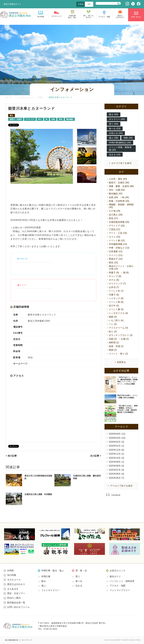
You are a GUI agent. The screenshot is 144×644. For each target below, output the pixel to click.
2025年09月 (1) (116, 462)
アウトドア (30, 119)
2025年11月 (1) (116, 454)
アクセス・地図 (118, 586)
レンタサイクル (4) (118, 313)
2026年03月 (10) (117, 438)
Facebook (116, 495)
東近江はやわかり (16, 584)
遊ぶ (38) (114, 138)
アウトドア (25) (117, 226)
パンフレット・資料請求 (122, 581)
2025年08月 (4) (116, 466)
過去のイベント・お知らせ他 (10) (121, 267)
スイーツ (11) (116, 255)
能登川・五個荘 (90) (119, 183)
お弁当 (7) (114, 287)
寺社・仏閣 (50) (117, 190)
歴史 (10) (113, 263)
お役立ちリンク (118, 571)
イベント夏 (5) (116, 309)
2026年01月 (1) (116, 446)
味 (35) (126, 197)
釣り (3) (113, 332)
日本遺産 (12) (116, 251)
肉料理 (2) (114, 343)
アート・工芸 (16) (118, 233)
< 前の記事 (11, 456)
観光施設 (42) (116, 194)
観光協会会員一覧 (16, 603)
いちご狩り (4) (116, 320)
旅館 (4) (113, 317)
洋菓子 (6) (114, 295)
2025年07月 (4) (116, 470)
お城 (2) (125, 339)
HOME (11, 571)
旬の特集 (12, 575)
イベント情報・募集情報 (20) (120, 149)
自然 (53, 119)
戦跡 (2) (113, 350)
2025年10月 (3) (116, 458)
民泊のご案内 (14, 598)
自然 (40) (113, 197)
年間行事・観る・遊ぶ (53, 571)
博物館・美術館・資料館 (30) (121, 206)
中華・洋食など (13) (119, 248)
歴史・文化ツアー (16, 593)
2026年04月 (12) (117, 434)
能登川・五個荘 (16, 119)
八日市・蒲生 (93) (118, 179)
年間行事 (46, 576)
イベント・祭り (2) (118, 354)
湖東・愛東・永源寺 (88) (121, 186)
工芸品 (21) (115, 229)
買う (78, 576)
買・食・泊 (81, 571)
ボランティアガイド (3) (121, 335)
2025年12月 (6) (116, 450)
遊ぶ (44, 586)
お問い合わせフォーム (18, 607)
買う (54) (114, 124)
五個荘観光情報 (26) (119, 222)
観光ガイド (115, 576)
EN (89, 4)
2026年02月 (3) (116, 442)
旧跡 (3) (113, 339)
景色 (61, 119)
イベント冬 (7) (116, 291)
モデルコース (14, 580)
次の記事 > (96, 456)
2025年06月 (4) (116, 474)
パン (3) (113, 324)
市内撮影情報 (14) (118, 244)
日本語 (81, 4)
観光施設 (70, 119)
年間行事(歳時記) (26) (120, 143)
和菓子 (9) (114, 273)
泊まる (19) (115, 155)
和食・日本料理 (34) (119, 201)
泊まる (79, 586)
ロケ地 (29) (115, 211)
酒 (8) (126, 273)
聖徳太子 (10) (116, 259)
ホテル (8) (114, 280)
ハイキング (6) (116, 298)
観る (12, 115)
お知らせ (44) (116, 133)
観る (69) (114, 114)
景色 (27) (113, 218)
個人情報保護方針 (12, 640)
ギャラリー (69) (117, 119)
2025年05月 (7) (116, 478)
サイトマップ (27, 640)
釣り (40, 119)
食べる (79, 581)
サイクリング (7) (117, 284)
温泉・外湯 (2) (116, 346)
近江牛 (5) (114, 306)
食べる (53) (115, 129)
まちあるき (13, 589)
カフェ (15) (115, 237)
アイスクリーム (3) (118, 328)
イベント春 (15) (117, 240)
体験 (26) (128, 138)
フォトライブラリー (120, 590)
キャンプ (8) (115, 276)
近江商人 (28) (116, 215)
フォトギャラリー (50, 590)
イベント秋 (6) (116, 302)
